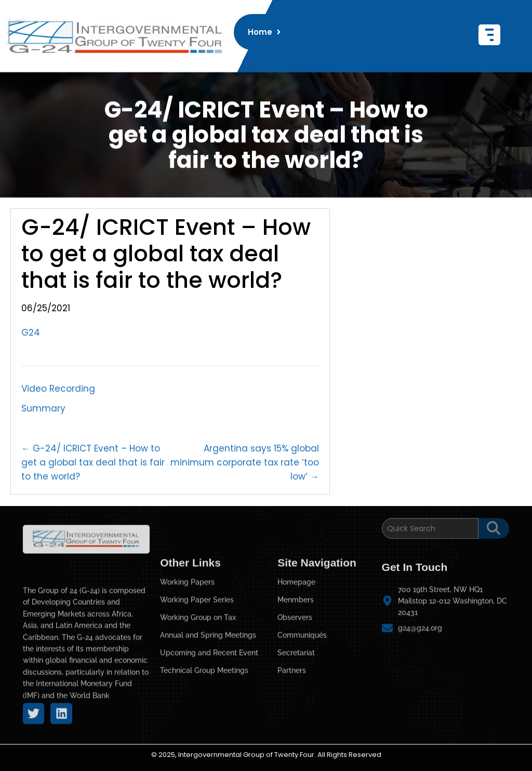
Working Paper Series (197, 670)
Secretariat (296, 723)
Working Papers (187, 653)
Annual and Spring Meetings (208, 706)
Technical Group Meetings (204, 741)
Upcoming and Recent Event (209, 723)
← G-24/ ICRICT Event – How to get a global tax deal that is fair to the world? (93, 462)
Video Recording (58, 389)
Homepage (296, 653)
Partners (292, 741)
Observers (295, 688)
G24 (31, 333)
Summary (43, 408)
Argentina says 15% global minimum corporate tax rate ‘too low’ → (245, 462)
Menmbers (296, 670)
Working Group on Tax (198, 688)
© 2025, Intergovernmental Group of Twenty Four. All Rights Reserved (266, 755)
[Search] (430, 523)
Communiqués (302, 706)
